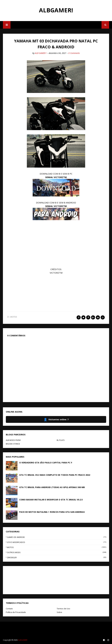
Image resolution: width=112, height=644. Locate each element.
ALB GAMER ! (41, 53)
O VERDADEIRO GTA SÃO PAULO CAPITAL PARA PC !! (46, 463)
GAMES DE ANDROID (57, 537)
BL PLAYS (61, 440)
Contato (9, 609)
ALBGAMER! (56, 10)
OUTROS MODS (57, 552)
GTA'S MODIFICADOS (57, 542)
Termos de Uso (63, 609)
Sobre (59, 612)
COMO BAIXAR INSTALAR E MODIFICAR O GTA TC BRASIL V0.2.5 (51, 500)
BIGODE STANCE (13, 444)
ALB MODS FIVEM (13, 440)
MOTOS (14, 317)
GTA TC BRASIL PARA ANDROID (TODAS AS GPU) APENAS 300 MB (52, 487)
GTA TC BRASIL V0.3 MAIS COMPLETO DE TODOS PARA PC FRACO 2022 (55, 475)
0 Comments (74, 53)
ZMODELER (57, 557)
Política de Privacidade (16, 612)
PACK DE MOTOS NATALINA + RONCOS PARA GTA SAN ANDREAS (52, 512)
